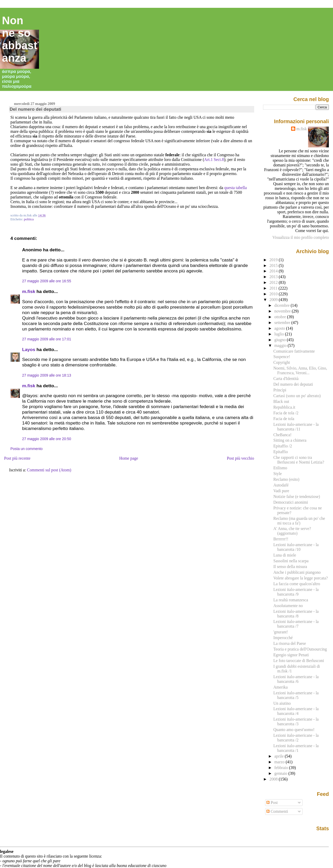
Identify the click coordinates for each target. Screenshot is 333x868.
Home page (129, 458)
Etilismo (280, 468)
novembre (283, 311)
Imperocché (283, 638)
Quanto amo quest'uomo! (294, 730)
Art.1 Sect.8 (214, 160)
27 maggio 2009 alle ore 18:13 (47, 375)
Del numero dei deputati (35, 109)
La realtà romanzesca (291, 600)
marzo (280, 762)
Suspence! (282, 357)
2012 (274, 282)
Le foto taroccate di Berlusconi (299, 661)
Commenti (277, 811)
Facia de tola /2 (286, 413)
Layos (29, 349)
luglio (280, 334)
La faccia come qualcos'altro (297, 584)
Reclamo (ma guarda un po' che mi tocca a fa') (299, 521)
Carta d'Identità (286, 379)
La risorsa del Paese (290, 643)
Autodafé (281, 485)
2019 (274, 260)
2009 (274, 300)
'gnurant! (281, 632)
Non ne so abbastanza (20, 39)
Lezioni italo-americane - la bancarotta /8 (296, 614)
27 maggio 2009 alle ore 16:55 (47, 281)
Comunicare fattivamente (294, 351)
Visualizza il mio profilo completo (301, 237)
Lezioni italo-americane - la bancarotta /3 (296, 722)
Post (272, 803)
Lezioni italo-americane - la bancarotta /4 (296, 711)
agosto (280, 328)
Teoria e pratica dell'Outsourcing (300, 649)
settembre (283, 323)
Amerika (281, 687)
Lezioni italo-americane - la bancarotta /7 (296, 624)
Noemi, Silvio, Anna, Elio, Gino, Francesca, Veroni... (300, 370)
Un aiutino (282, 703)
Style (278, 474)
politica (29, 219)
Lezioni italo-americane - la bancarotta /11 (296, 427)
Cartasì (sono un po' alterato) (297, 396)
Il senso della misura (290, 567)
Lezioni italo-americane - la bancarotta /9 (296, 592)
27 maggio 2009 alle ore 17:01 (47, 339)
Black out (281, 401)
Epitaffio (281, 452)
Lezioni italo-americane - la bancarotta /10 (296, 547)
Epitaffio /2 (283, 446)
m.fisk (29, 291)
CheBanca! (283, 435)
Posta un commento (27, 449)
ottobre (281, 317)
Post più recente (17, 458)
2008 (274, 779)
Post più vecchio (241, 458)
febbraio (282, 768)
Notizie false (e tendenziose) (297, 497)
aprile (280, 756)
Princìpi (280, 390)
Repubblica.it (284, 407)
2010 (274, 294)
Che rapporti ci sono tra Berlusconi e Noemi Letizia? (299, 460)
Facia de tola (284, 419)
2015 (274, 266)
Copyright (282, 362)
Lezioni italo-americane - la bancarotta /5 (296, 695)
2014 (274, 271)
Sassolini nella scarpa (291, 561)
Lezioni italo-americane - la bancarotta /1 (296, 748)
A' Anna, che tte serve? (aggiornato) (292, 531)
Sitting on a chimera (290, 440)
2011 (274, 288)
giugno (281, 340)
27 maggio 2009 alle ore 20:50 (47, 439)
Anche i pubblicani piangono (297, 572)
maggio (281, 345)
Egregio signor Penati (291, 655)
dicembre (283, 305)
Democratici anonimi (291, 502)
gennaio (281, 773)
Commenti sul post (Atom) (49, 470)
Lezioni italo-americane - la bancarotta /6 (296, 679)
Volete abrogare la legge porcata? (301, 578)
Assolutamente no (288, 606)
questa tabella (236, 188)
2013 (274, 277)
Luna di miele (285, 555)
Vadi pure (281, 491)
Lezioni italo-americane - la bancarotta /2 (296, 738)
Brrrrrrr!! (281, 539)
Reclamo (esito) (286, 479)
